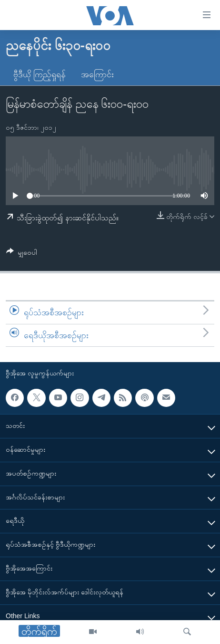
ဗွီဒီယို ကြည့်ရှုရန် (40, 74)
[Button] (22, 254)
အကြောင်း (97, 74)
